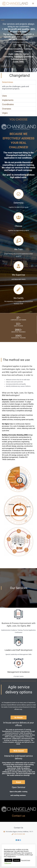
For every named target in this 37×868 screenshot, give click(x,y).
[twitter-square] (20, 840)
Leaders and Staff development (18, 650)
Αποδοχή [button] (17, 860)
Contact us (18, 816)
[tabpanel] (18, 89)
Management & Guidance (18, 672)
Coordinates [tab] (8, 104)
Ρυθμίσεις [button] (8, 863)
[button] (19, 717)
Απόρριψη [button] (8, 860)
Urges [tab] (5, 113)
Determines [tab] (8, 82)
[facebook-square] (19, 840)
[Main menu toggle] (33, 3)
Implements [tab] (8, 100)
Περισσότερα (25, 860)
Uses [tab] (4, 96)
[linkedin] (17, 840)
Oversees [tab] (7, 109)
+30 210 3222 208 (19, 834)
